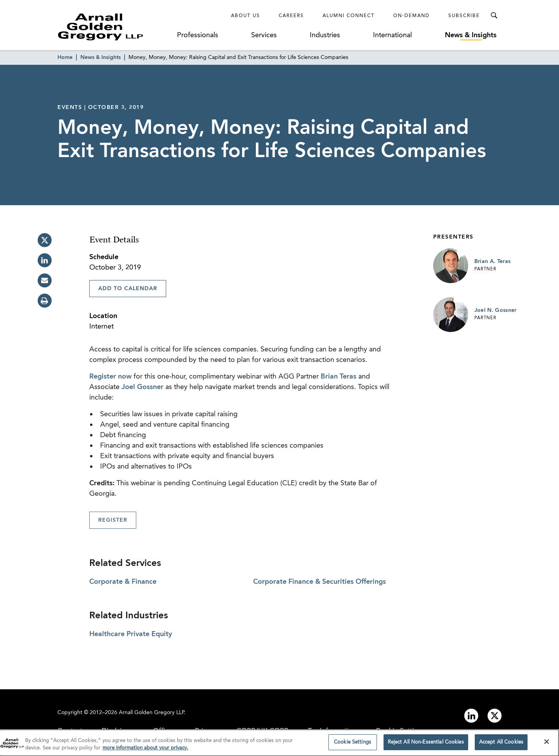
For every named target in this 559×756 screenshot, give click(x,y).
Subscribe (464, 16)
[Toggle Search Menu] (494, 16)
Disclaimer (118, 731)
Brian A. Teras (493, 261)
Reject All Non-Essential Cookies (426, 746)
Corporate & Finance (123, 582)
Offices (164, 731)
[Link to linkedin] (471, 716)
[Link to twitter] (495, 716)
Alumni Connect (349, 16)
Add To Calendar (128, 289)
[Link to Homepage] (115, 27)
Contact (70, 731)
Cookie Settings (400, 731)
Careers (291, 16)
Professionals (198, 35)
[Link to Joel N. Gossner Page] (451, 315)
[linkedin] (45, 260)
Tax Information (332, 731)
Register (113, 520)
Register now (110, 377)
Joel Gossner (142, 387)
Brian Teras (339, 377)
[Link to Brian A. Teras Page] (451, 266)
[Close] (547, 745)
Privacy (206, 731)
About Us (246, 16)
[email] (45, 280)
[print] (45, 301)
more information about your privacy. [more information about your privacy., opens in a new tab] (145, 752)
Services (264, 35)
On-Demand (411, 16)
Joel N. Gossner (496, 310)
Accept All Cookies (501, 746)
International (392, 35)
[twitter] (45, 240)
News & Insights (471, 35)
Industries (325, 35)
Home (65, 57)
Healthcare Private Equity (131, 634)
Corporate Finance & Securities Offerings (319, 582)
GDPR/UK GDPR (262, 731)
